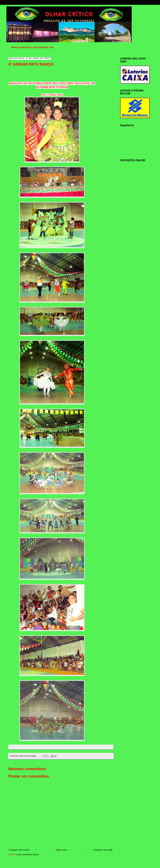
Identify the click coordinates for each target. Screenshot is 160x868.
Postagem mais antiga (103, 850)
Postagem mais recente (19, 850)
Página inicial (61, 850)
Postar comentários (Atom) (27, 855)
